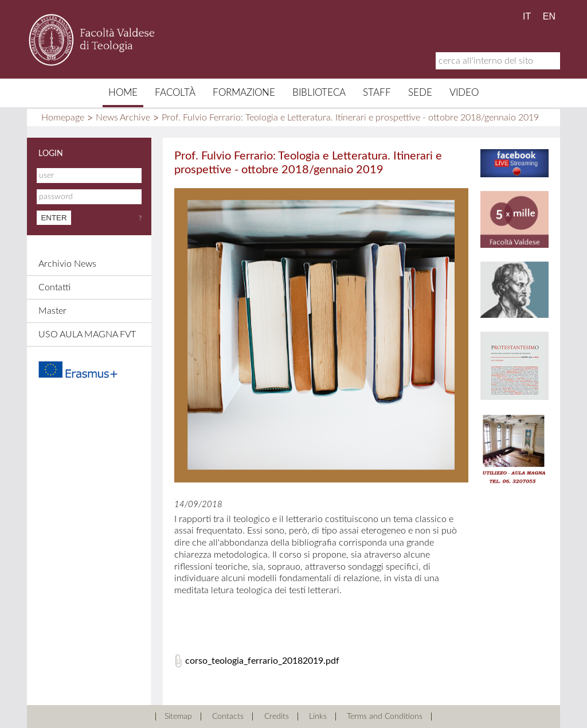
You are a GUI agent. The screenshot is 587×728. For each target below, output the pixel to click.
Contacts (228, 717)
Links (318, 717)
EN (549, 16)
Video (464, 93)
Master (52, 311)
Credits (277, 717)
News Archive (123, 118)
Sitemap (178, 717)
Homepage (63, 118)
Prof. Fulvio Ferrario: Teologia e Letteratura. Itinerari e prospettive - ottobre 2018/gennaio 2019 (350, 118)
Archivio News (67, 264)
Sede (420, 93)
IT (527, 16)
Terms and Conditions (385, 717)
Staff (377, 93)
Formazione (244, 93)
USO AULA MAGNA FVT (87, 334)
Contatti (54, 287)
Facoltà (175, 93)
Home (123, 93)
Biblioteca (319, 93)
